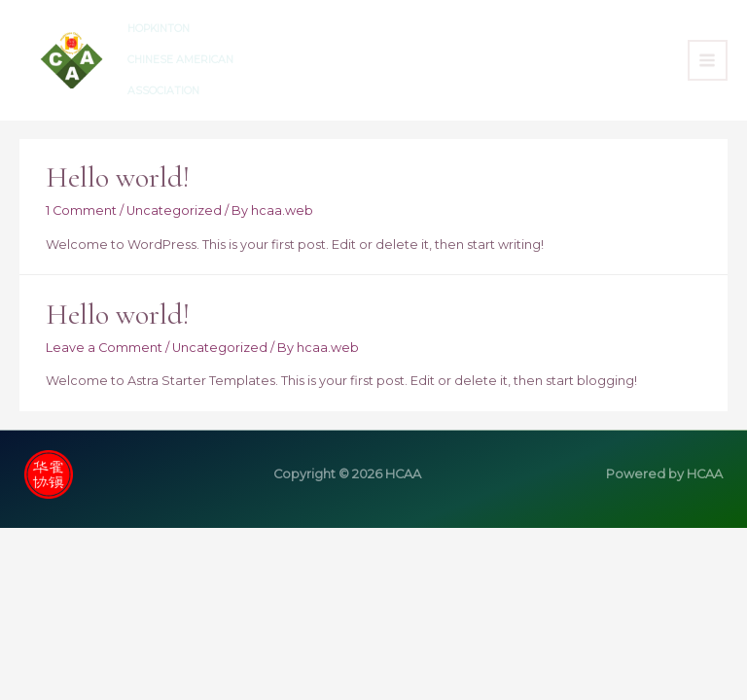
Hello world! (118, 177)
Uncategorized (174, 210)
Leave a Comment (104, 348)
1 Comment (81, 210)
